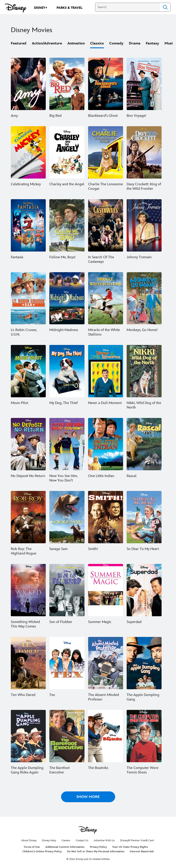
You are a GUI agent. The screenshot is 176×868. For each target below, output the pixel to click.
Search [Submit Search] (165, 7)
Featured (19, 43)
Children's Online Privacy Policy (42, 851)
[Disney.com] (15, 8)
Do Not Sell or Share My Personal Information (96, 851)
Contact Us (82, 840)
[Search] (127, 7)
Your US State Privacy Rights (130, 847)
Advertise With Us (104, 840)
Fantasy (152, 43)
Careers (66, 840)
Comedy (116, 43)
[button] (88, 797)
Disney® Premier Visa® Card (137, 840)
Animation (76, 43)
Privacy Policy (98, 847)
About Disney (29, 840)
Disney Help (49, 840)
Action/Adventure (47, 43)
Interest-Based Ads (142, 851)
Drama (135, 43)
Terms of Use (32, 847)
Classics (97, 43)
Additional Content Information (65, 847)
